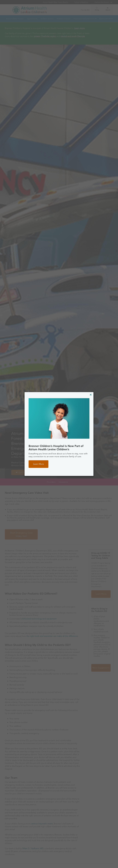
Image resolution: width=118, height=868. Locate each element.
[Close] (91, 395)
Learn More (38, 464)
